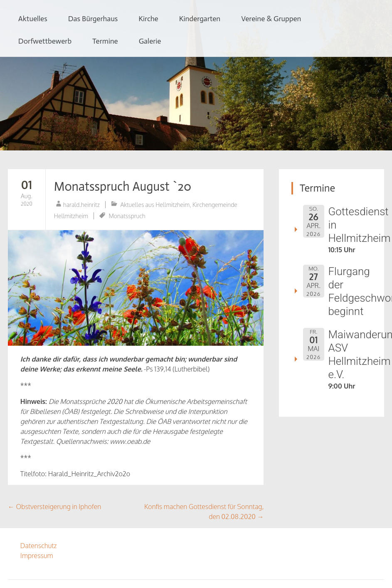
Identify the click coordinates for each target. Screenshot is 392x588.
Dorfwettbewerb (45, 41)
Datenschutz (39, 546)
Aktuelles (33, 19)
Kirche (148, 19)
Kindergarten (200, 19)
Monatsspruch (127, 216)
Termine (105, 41)
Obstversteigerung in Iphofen (54, 507)
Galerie (150, 41)
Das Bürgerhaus (93, 19)
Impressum (37, 556)
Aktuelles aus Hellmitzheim (155, 205)
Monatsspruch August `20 (123, 187)
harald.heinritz (81, 205)
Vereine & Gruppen (271, 19)
